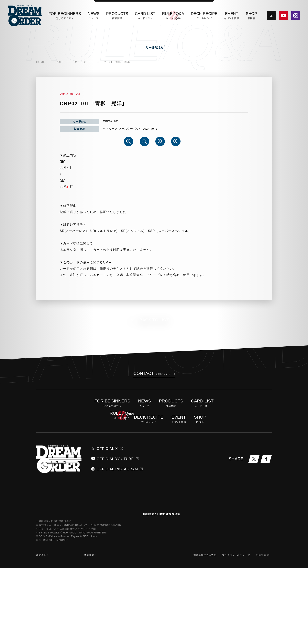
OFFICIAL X (105, 513)
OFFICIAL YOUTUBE (110, 524)
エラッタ (79, 84)
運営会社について (202, 631)
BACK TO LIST (154, 385)
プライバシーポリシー (233, 631)
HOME (40, 84)
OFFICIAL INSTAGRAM (112, 534)
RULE (59, 84)
